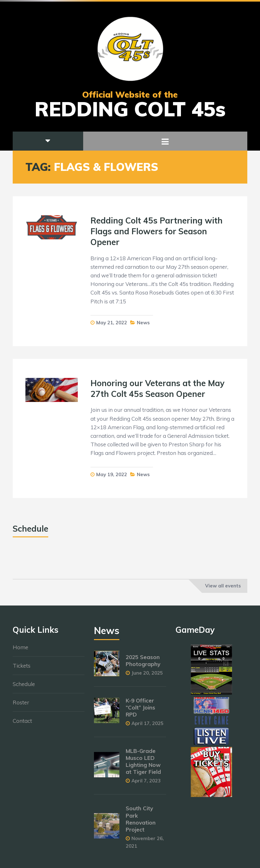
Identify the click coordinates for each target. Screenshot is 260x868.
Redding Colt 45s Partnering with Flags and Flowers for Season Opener (157, 231)
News (143, 323)
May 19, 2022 (112, 474)
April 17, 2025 (147, 726)
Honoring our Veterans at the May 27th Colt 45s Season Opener (157, 389)
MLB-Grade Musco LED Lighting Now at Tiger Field (143, 764)
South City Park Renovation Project (141, 822)
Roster (21, 706)
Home (20, 651)
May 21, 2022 (112, 323)
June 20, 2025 (147, 676)
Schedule (24, 687)
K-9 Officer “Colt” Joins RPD (140, 711)
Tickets (22, 669)
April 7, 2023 (146, 784)
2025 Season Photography (143, 664)
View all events (223, 586)
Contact (22, 724)
